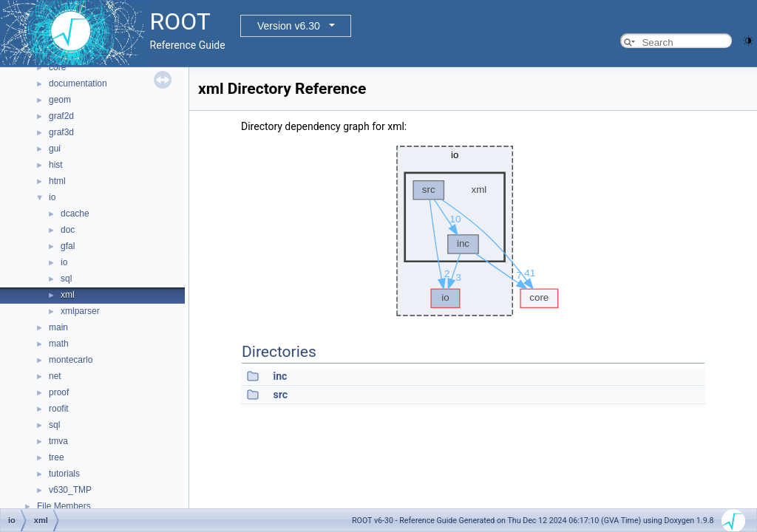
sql (66, 279)
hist (56, 165)
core (57, 67)
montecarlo (71, 360)
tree (57, 457)
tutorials (64, 474)
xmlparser (80, 311)
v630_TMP (70, 490)
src (280, 395)
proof (59, 392)
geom (60, 100)
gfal (68, 246)
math (59, 344)
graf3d (61, 132)
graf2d (61, 116)
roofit (59, 409)
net (55, 376)
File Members (64, 506)
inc (280, 376)
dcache (75, 214)
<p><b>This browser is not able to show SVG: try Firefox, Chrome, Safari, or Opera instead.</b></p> (473, 231)
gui (55, 149)
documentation (78, 83)
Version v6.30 (289, 26)
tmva (58, 441)
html (57, 181)
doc (68, 230)
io (52, 197)
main (58, 327)
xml (68, 295)
